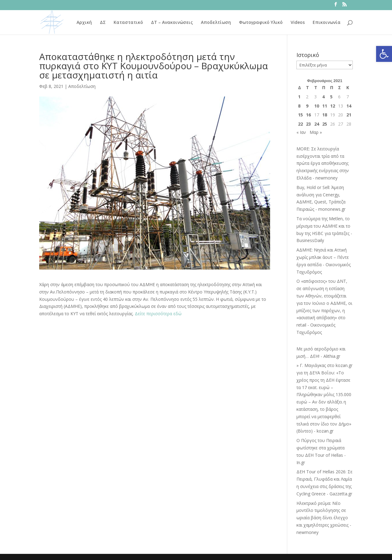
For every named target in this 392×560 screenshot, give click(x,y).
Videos (298, 23)
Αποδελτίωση (216, 23)
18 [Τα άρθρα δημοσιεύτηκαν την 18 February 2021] (325, 115)
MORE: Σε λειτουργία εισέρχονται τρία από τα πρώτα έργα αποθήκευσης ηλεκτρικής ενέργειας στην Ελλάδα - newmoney (323, 163)
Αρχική (84, 23)
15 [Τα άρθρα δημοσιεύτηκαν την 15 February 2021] (300, 115)
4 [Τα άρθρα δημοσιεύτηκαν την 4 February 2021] (323, 97)
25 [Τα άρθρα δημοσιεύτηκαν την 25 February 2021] (325, 124)
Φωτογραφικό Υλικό (261, 23)
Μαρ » (316, 132)
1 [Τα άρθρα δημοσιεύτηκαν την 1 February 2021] (299, 97)
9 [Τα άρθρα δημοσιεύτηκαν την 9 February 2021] (307, 106)
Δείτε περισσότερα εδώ (158, 314)
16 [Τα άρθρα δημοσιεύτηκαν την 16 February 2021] (308, 115)
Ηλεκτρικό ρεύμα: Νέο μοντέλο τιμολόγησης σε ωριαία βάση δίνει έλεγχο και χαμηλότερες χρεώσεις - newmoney (324, 518)
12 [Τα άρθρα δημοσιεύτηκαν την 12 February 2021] (333, 106)
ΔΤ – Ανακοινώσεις (172, 23)
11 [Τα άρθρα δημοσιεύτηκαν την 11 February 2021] (325, 106)
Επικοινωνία (327, 23)
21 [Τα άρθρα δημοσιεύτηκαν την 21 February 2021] (349, 115)
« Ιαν (301, 132)
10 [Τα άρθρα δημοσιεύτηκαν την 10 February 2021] (317, 106)
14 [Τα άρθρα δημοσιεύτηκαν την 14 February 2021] (349, 106)
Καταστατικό (128, 23)
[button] (384, 54)
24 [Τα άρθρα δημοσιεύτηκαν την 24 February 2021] (317, 124)
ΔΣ (103, 23)
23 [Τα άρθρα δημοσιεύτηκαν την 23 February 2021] (308, 124)
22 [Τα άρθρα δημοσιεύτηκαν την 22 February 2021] (300, 124)
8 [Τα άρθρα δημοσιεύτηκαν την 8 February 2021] (299, 106)
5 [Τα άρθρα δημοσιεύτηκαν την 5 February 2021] (331, 97)
